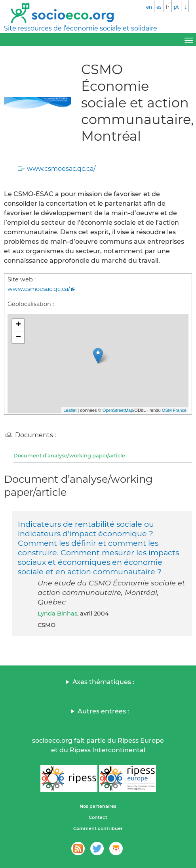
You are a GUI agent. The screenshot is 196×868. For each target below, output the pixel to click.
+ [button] (18, 325)
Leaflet (70, 410)
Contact (98, 817)
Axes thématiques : (103, 682)
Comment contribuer (98, 828)
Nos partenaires (98, 806)
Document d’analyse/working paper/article (69, 455)
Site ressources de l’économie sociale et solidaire (81, 28)
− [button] (18, 337)
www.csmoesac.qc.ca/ (61, 169)
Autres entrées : (103, 711)
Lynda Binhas (57, 614)
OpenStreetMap (118, 410)
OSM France (174, 410)
